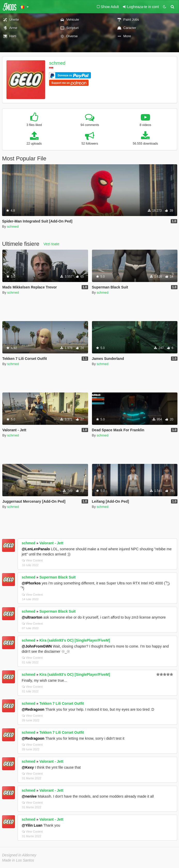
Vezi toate (51, 244)
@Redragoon (33, 709)
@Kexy (28, 767)
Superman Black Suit (58, 577)
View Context (32, 560)
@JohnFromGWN (37, 646)
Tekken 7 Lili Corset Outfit (62, 703)
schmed (57, 63)
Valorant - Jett (52, 543)
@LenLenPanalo (36, 549)
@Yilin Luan (32, 825)
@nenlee (29, 796)
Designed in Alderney (19, 855)
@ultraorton (32, 617)
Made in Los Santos (18, 860)
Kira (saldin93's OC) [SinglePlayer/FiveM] (75, 640)
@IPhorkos (31, 583)
